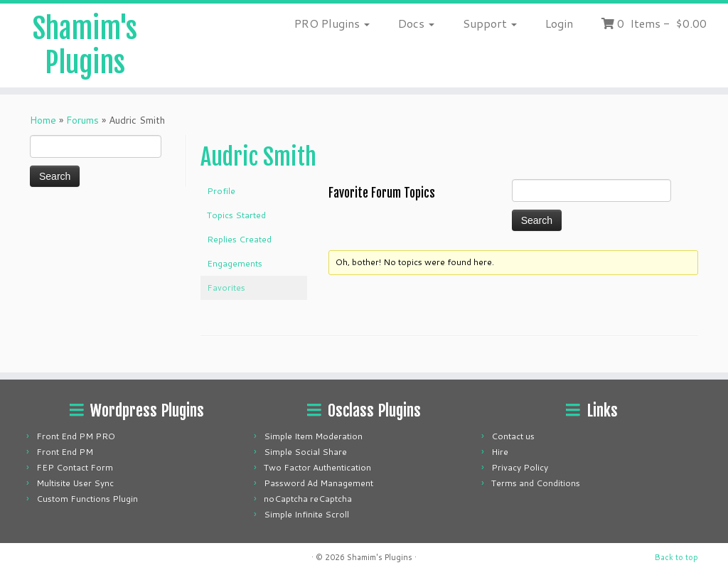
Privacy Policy (520, 467)
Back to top (676, 557)
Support (490, 23)
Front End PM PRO (76, 436)
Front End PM (65, 452)
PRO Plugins (332, 23)
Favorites (226, 288)
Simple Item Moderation (313, 436)
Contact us (513, 436)
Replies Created (239, 239)
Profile (221, 191)
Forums (82, 120)
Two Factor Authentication (317, 467)
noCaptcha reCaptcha (308, 499)
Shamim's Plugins (85, 45)
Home (43, 120)
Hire (500, 452)
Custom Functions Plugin (87, 499)
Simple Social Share (305, 452)
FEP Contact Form (75, 467)
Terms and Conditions (536, 483)
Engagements (235, 263)
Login (559, 23)
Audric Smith (258, 157)
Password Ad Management (318, 483)
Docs (416, 23)
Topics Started (236, 215)
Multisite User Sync (75, 483)
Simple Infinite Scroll (306, 514)
